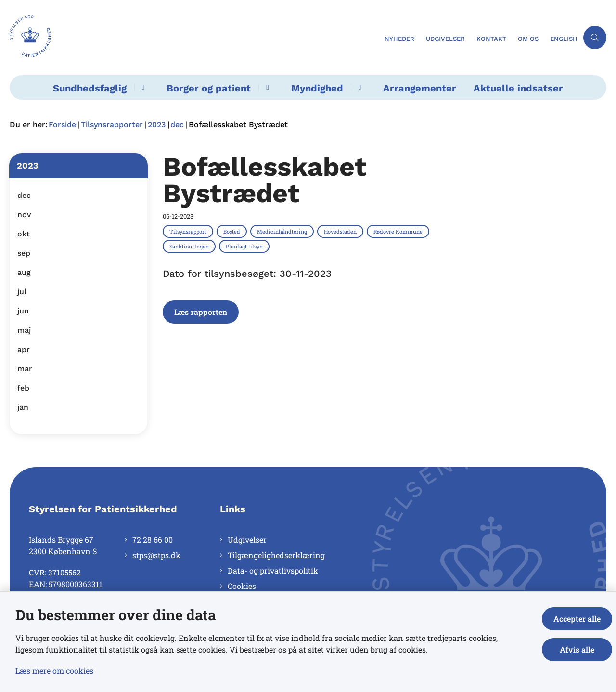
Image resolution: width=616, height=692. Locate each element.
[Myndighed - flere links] (358, 87)
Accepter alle (577, 619)
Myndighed (317, 88)
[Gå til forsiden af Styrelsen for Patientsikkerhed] (194, 38)
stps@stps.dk (156, 555)
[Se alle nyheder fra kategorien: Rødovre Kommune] (399, 231)
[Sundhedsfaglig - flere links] (142, 87)
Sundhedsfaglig (90, 88)
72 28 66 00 (153, 540)
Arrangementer (420, 88)
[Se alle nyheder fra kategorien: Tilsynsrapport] (189, 231)
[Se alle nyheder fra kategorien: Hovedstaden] (341, 231)
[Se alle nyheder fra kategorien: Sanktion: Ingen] (190, 246)
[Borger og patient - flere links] (266, 87)
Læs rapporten (201, 312)
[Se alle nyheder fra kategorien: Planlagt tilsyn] (245, 246)
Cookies (242, 586)
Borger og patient (209, 88)
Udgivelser (247, 540)
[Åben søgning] (595, 38)
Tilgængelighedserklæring (276, 555)
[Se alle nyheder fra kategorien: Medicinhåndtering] (283, 231)
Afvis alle (577, 649)
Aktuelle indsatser (518, 88)
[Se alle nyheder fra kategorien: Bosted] (233, 231)
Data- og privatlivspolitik (273, 570)
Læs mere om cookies (54, 671)
